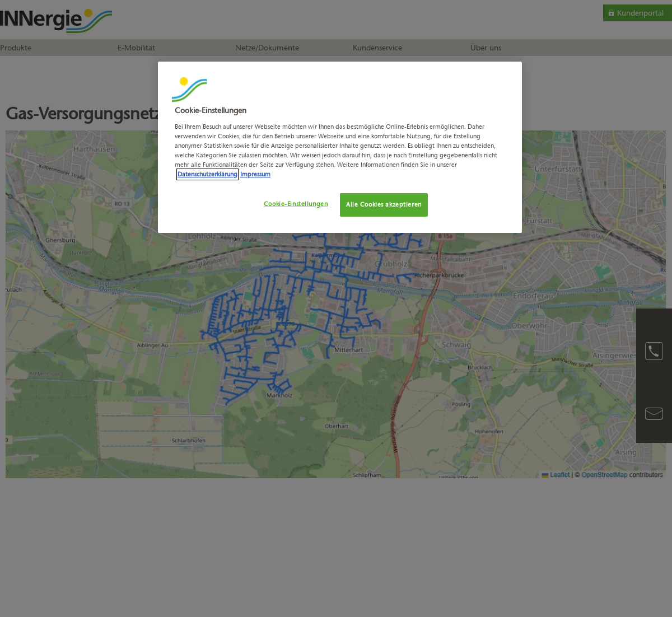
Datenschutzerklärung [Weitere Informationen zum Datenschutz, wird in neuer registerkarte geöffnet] (207, 174)
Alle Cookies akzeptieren (384, 204)
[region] (340, 147)
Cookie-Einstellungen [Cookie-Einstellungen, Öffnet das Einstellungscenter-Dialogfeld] (296, 204)
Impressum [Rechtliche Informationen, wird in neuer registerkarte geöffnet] (255, 174)
